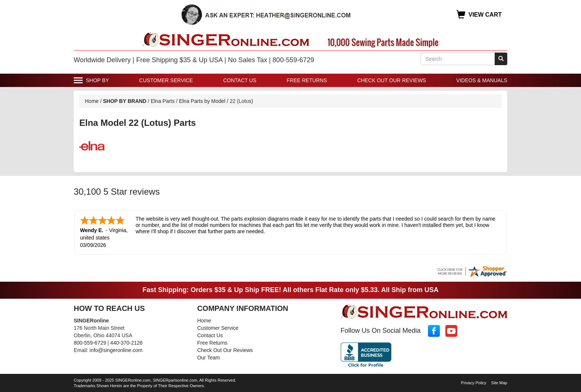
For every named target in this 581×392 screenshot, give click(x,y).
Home (92, 101)
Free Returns (307, 80)
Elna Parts (163, 101)
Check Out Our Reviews (392, 80)
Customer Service (166, 80)
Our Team (208, 358)
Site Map (499, 383)
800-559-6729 (90, 343)
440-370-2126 (127, 343)
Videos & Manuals (482, 80)
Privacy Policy (474, 383)
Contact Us (240, 80)
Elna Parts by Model (202, 101)
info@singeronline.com (116, 350)
